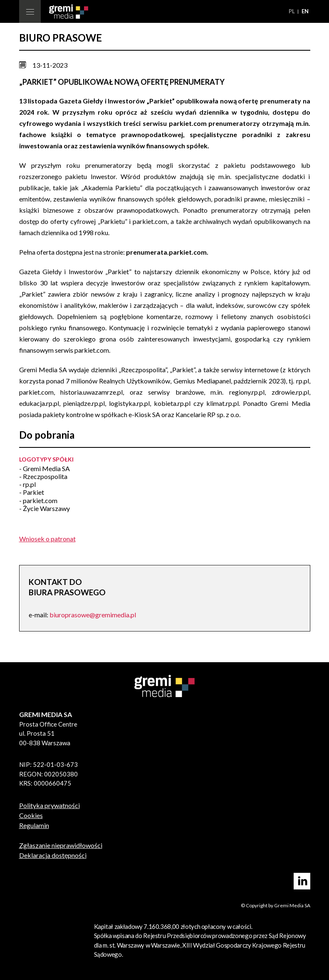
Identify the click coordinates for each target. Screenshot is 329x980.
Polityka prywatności (49, 805)
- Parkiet (32, 492)
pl (292, 11)
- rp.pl (27, 484)
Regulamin (34, 825)
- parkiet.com (38, 500)
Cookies (31, 815)
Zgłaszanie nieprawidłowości (61, 845)
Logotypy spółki (46, 459)
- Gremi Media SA (45, 468)
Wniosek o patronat (47, 539)
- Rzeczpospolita (43, 476)
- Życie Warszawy (45, 508)
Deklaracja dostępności (53, 855)
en (305, 11)
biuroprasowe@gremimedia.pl (93, 615)
